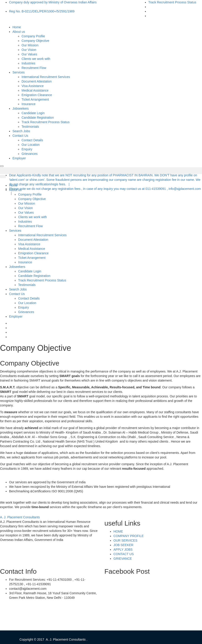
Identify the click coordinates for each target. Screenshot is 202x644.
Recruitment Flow (34, 68)
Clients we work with (36, 59)
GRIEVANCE (123, 559)
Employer (19, 158)
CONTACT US (124, 554)
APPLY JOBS (123, 550)
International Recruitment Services (46, 77)
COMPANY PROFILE (129, 536)
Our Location (31, 145)
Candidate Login (33, 113)
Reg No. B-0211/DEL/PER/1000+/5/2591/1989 (42, 11)
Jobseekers (21, 109)
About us (19, 32)
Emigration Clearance (37, 95)
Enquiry (27, 149)
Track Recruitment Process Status (172, 2)
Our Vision (29, 50)
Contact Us (21, 136)
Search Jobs (21, 131)
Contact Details (32, 140)
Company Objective (35, 41)
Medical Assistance (35, 90)
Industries (28, 63)
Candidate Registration (38, 118)
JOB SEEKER (123, 545)
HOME (118, 531)
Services (19, 72)
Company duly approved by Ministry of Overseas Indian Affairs (53, 2)
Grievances (30, 154)
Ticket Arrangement (35, 99)
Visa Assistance (33, 86)
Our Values (29, 54)
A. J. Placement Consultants (20, 517)
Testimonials (30, 127)
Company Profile (33, 36)
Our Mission (30, 45)
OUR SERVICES (125, 540)
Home (17, 27)
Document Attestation (37, 81)
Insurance (28, 104)
